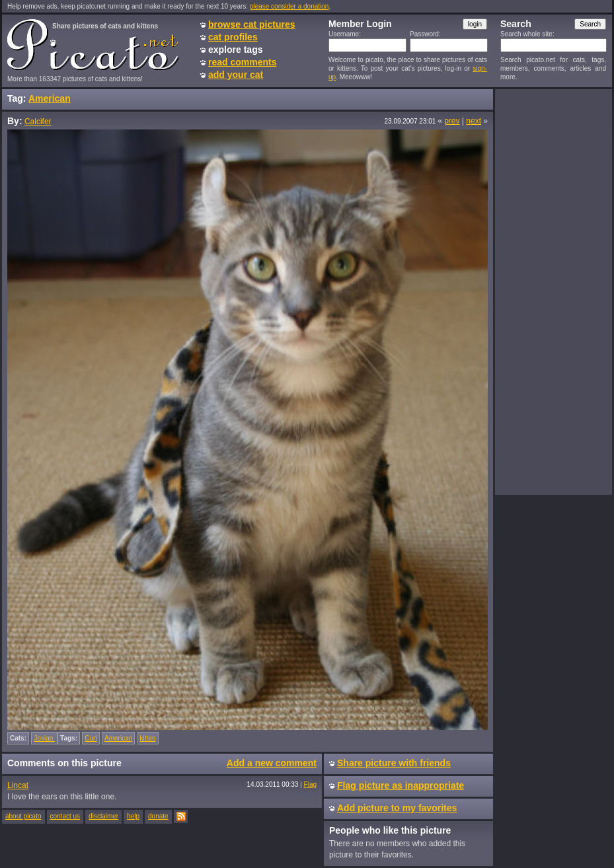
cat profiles (233, 37)
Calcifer (38, 122)
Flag (310, 784)
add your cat (236, 75)
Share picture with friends (394, 763)
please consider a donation (289, 6)
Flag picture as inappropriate (401, 785)
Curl (91, 738)
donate (158, 816)
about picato (23, 816)
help (133, 816)
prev (452, 121)
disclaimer (103, 816)
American (50, 98)
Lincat (18, 785)
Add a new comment (272, 763)
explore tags (235, 50)
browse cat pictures (252, 24)
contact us (65, 816)
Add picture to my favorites (397, 808)
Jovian (44, 738)
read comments (242, 62)
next (474, 121)
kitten (148, 738)
